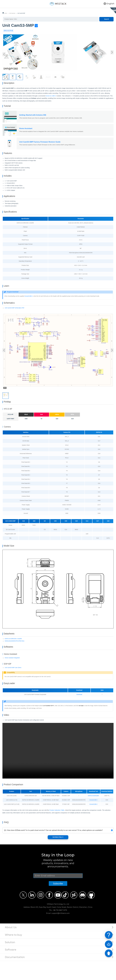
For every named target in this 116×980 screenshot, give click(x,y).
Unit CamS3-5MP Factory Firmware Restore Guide (40, 144)
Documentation (15, 976)
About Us (11, 947)
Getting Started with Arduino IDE (33, 118)
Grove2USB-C (29, 305)
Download (79, 711)
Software (11, 969)
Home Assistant (26, 131)
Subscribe (58, 903)
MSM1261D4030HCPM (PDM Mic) (15, 655)
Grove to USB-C (51, 97)
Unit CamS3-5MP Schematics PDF (15, 318)
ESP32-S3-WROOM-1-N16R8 (13, 653)
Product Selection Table (57, 829)
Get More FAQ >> (58, 856)
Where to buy (13, 954)
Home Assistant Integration (12, 673)
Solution (10, 961)
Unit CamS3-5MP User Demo (13, 683)
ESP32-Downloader (93, 815)
